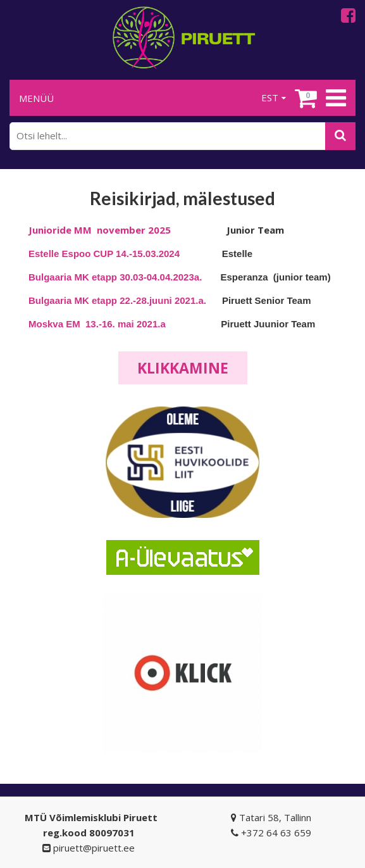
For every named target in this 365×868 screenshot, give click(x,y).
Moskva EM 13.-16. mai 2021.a (97, 324)
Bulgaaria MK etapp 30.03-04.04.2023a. (115, 277)
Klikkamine (183, 368)
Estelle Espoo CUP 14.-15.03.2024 (105, 254)
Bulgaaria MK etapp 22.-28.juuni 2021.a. (117, 300)
